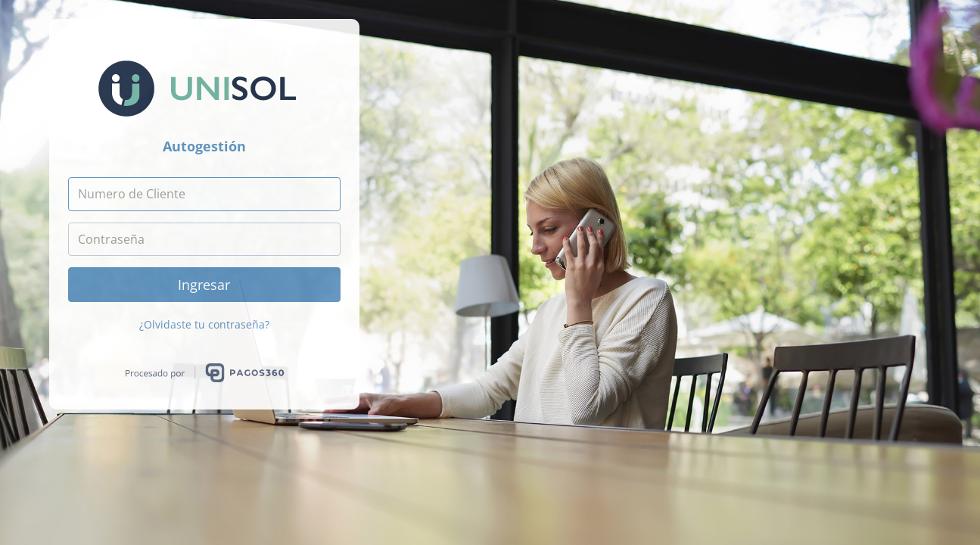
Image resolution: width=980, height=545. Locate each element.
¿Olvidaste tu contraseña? (204, 324)
